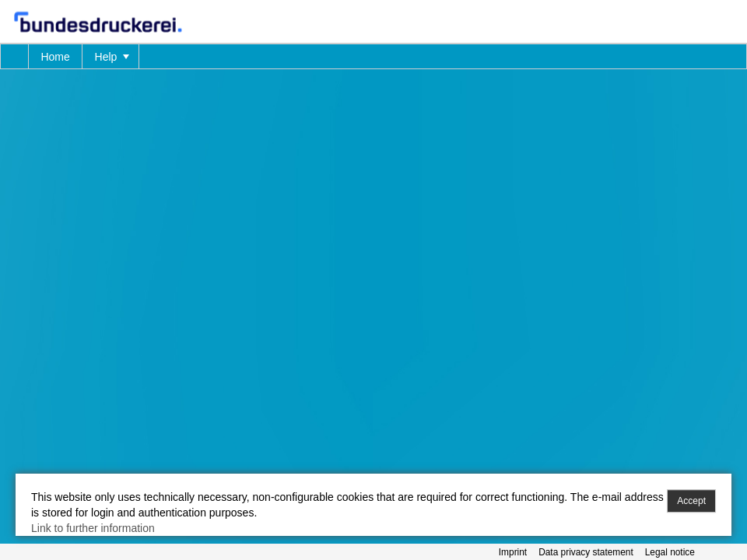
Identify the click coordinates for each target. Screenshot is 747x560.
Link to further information (93, 528)
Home (55, 57)
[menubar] (373, 56)
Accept (691, 501)
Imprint (513, 552)
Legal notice (670, 552)
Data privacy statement (586, 552)
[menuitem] (15, 56)
